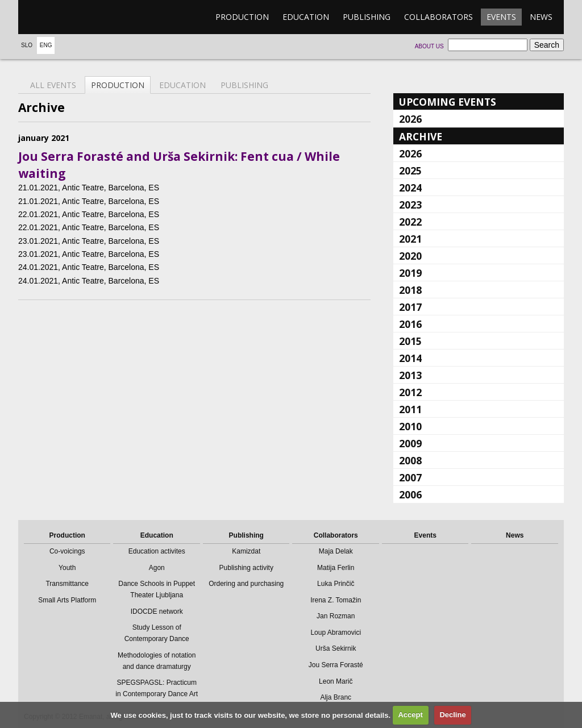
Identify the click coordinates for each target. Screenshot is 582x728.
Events (501, 17)
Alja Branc (336, 697)
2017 (410, 307)
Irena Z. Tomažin (336, 600)
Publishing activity (246, 568)
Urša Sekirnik (336, 648)
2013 (410, 375)
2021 (410, 239)
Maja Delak (336, 551)
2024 (410, 188)
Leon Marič (336, 681)
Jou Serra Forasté (336, 665)
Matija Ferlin (336, 568)
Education (306, 17)
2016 (410, 324)
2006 (410, 494)
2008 (410, 460)
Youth (67, 568)
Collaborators (438, 17)
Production (242, 17)
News (541, 17)
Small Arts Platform (67, 600)
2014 (410, 358)
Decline (452, 715)
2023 (410, 205)
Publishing (367, 17)
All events (53, 85)
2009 (410, 443)
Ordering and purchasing (246, 584)
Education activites (157, 551)
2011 (410, 409)
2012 (410, 392)
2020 (410, 256)
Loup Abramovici (336, 633)
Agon (157, 568)
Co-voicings (67, 551)
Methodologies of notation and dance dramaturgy (157, 661)
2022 (410, 222)
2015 (410, 341)
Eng (46, 45)
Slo (27, 45)
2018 (410, 290)
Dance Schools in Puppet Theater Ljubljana (157, 589)
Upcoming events (448, 102)
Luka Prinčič (336, 584)
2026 (410, 119)
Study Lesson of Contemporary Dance (157, 633)
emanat (72, 17)
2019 (410, 273)
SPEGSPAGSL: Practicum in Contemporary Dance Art (157, 688)
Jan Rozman (336, 616)
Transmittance (67, 584)
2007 (410, 477)
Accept (410, 715)
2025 (410, 170)
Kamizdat (246, 551)
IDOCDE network (157, 611)
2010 (410, 426)
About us (429, 46)
